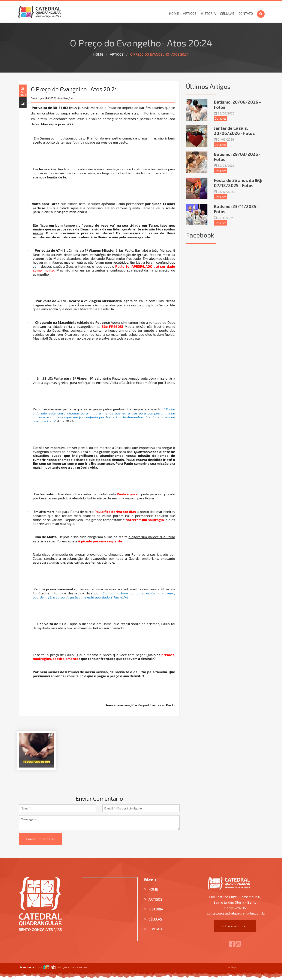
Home (174, 13)
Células (227, 13)
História (208, 13)
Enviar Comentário (40, 839)
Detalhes (221, 119)
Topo (233, 967)
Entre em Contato (235, 926)
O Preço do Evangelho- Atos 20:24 (160, 54)
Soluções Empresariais (65, 967)
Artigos (190, 13)
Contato (246, 13)
